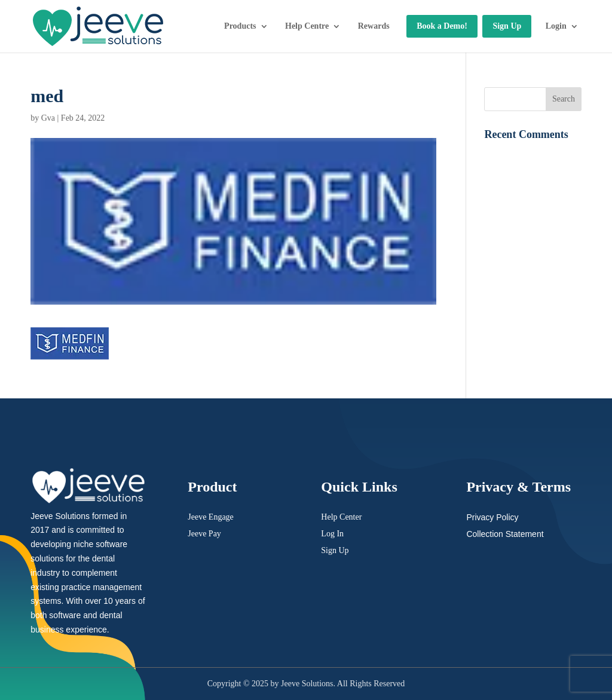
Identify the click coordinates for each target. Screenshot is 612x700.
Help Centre (307, 26)
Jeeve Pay (204, 534)
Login (556, 26)
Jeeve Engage (211, 517)
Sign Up (507, 26)
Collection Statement (505, 534)
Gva (48, 118)
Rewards (374, 26)
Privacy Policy (492, 517)
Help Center (341, 517)
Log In (332, 534)
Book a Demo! (442, 26)
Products (240, 26)
